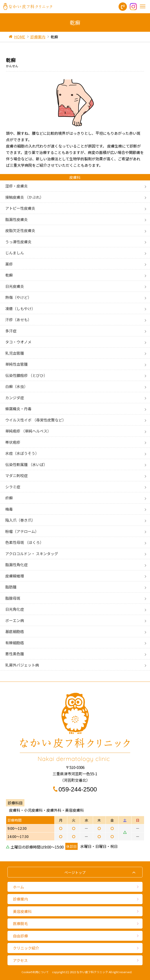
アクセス (20, 960)
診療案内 (38, 37)
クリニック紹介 (26, 948)
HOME (20, 37)
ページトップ (75, 872)
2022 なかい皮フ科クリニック (89, 972)
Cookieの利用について (35, 972)
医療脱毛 (20, 923)
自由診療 (20, 936)
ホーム (18, 887)
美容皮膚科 (22, 911)
